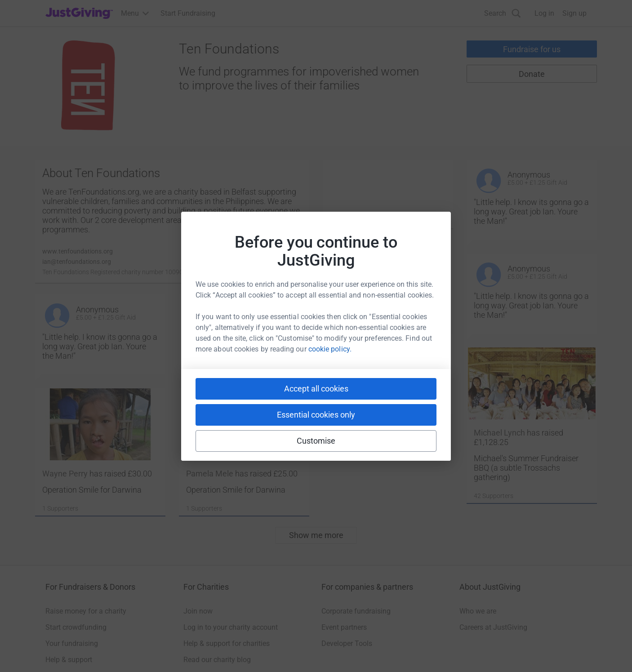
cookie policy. (330, 349)
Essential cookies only (316, 415)
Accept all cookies (316, 389)
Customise (316, 441)
